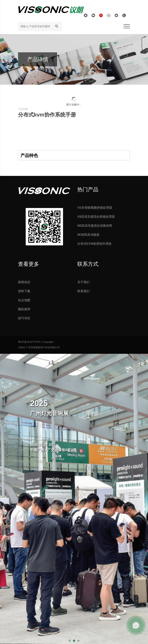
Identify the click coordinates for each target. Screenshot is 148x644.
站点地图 (24, 300)
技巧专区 (24, 318)
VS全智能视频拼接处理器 (95, 208)
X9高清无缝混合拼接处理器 (96, 217)
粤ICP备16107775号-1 (30, 342)
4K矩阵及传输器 (88, 235)
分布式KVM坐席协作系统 (94, 244)
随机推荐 (24, 309)
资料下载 (24, 291)
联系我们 (83, 291)
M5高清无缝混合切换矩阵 (95, 226)
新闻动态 (24, 282)
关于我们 (83, 282)
